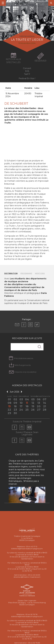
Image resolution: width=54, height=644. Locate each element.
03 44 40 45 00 (34, 575)
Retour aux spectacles (13, 61)
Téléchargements (22, 365)
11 (27, 403)
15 (9, 406)
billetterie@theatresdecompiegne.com (27, 549)
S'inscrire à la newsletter (25, 372)
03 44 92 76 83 (34, 643)
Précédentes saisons (24, 358)
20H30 (28, 93)
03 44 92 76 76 (31, 614)
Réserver (40, 61)
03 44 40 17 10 (32, 547)
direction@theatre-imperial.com (27, 577)
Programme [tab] (26, 273)
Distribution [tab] (11, 273)
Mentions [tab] (40, 273)
